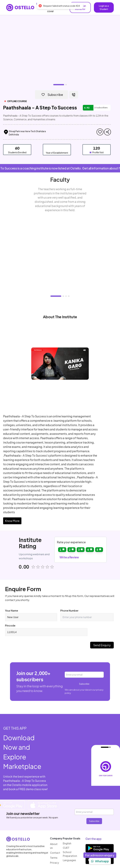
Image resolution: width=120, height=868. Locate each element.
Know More (12, 503)
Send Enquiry (102, 628)
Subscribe (84, 666)
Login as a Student (104, 7)
